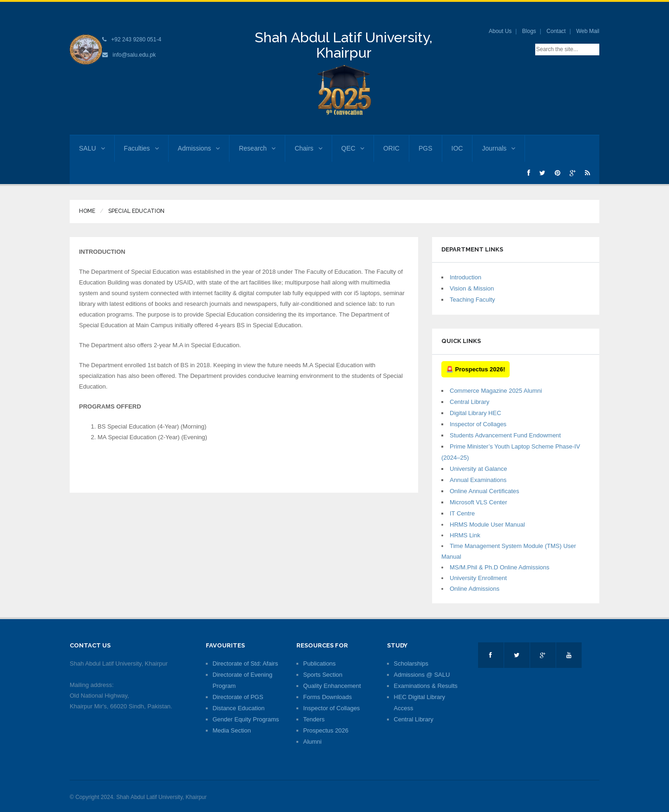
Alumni (313, 742)
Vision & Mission (472, 288)
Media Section (232, 730)
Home (87, 211)
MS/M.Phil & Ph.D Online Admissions (500, 567)
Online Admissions (475, 589)
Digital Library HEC (476, 413)
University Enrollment (478, 578)
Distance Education (239, 708)
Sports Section (323, 675)
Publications (320, 663)
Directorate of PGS (238, 697)
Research (257, 148)
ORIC (391, 148)
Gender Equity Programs (246, 719)
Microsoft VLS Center (479, 502)
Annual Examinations (478, 480)
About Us (500, 31)
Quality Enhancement (332, 686)
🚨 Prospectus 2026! (476, 369)
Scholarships (411, 663)
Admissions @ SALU (422, 675)
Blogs (529, 31)
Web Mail (588, 31)
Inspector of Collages (478, 424)
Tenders (314, 719)
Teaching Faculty (472, 300)
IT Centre (462, 513)
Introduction (466, 277)
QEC (353, 148)
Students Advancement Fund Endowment (505, 435)
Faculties (141, 148)
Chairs (308, 148)
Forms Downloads (328, 697)
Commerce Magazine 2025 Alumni (496, 391)
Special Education (136, 211)
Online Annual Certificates (485, 491)
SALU (92, 148)
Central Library (469, 402)
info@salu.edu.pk (134, 55)
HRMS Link (465, 535)
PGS (426, 148)
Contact (556, 31)
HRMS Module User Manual (487, 525)
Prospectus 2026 (326, 730)
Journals (498, 148)
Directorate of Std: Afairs (246, 663)
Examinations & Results (426, 686)
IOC (457, 148)
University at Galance (479, 469)
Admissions (199, 148)
